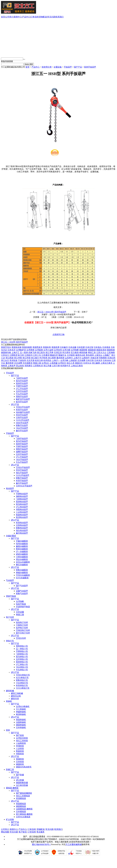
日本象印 (64, 347)
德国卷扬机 (21, 725)
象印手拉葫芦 (22, 431)
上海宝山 (98, 355)
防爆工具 (10, 770)
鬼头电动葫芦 (22, 530)
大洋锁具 (71, 355)
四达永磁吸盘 (22, 559)
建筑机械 (10, 691)
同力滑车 (66, 353)
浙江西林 (52, 358)
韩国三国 (37, 363)
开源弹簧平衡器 (23, 607)
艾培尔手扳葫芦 (23, 467)
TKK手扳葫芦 (22, 460)
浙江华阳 (18, 358)
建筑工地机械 (17, 693)
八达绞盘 (20, 748)
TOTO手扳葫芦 (23, 475)
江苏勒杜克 (38, 366)
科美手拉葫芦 (22, 410)
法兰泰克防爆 (22, 785)
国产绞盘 (20, 735)
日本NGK (87, 363)
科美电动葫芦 (22, 523)
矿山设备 (10, 819)
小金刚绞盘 (21, 743)
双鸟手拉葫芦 (22, 381)
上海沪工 (15, 353)
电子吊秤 (10, 617)
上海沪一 (56, 360)
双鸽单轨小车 (22, 662)
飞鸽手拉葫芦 (22, 378)
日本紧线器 (21, 812)
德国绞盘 (20, 764)
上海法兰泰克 (106, 363)
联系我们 (60, 17)
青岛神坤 (90, 355)
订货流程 (32, 832)
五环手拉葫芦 (22, 391)
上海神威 (54, 363)
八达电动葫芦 (22, 512)
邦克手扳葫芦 (22, 470)
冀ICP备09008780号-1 (41, 844)
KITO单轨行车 (22, 678)
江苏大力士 (101, 353)
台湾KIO (45, 363)
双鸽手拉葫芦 (22, 383)
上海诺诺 (73, 360)
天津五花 (58, 353)
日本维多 (106, 347)
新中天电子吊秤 (23, 633)
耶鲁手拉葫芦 (22, 425)
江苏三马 (37, 355)
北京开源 (30, 360)
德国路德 (92, 350)
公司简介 (9, 17)
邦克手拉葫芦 (22, 415)
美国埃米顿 (16, 347)
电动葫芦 (10, 488)
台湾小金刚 (48, 350)
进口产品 (15, 404)
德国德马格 (6, 353)
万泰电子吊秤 (22, 625)
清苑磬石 (28, 366)
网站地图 (5, 832)
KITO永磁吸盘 (22, 578)
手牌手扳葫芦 (22, 446)
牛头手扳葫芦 (22, 462)
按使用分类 (47, 67)
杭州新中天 (65, 366)
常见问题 (51, 17)
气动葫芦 (10, 580)
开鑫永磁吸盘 (22, 541)
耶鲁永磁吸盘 (22, 570)
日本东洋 (11, 350)
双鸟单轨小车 (22, 657)
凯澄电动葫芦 (22, 517)
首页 (3, 17)
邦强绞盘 (20, 746)
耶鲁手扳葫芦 (22, 478)
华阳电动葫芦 (22, 509)
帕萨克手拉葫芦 (23, 399)
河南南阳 (103, 358)
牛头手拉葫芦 (22, 394)
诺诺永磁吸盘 (22, 554)
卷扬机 (9, 701)
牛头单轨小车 (22, 670)
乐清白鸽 (111, 358)
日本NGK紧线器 (23, 817)
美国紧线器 (21, 804)
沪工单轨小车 (22, 664)
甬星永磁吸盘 (22, 549)
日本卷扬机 (21, 727)
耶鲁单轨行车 (22, 680)
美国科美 (47, 347)
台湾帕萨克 (21, 350)
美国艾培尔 (6, 347)
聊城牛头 (62, 355)
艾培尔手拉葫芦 (23, 407)
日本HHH (107, 360)
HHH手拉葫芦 (22, 423)
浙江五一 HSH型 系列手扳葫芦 (14, 342)
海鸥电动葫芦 (22, 496)
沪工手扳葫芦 (22, 457)
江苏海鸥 (111, 353)
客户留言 (23, 832)
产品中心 (26, 17)
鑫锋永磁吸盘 (22, 546)
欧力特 (21, 355)
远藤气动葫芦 (22, 591)
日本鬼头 (98, 347)
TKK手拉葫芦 (22, 428)
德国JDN (79, 363)
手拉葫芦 (10, 373)
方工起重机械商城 (74, 844)
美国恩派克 (37, 347)
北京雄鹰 (81, 360)
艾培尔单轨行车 (23, 675)
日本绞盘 (20, 762)
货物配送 (43, 17)
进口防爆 (20, 780)
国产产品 (78, 67)
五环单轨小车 (22, 659)
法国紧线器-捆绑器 (24, 809)
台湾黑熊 (30, 350)
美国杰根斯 (27, 347)
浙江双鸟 (41, 353)
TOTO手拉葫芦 (23, 420)
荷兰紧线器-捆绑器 (24, 814)
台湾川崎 (66, 350)
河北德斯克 (28, 363)
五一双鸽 (24, 353)
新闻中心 (18, 17)
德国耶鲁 (83, 350)
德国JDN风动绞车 (24, 767)
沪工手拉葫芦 (22, 389)
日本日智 (89, 347)
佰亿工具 (70, 363)
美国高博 (55, 347)
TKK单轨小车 (22, 667)
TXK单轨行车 (22, 683)
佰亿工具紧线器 (23, 796)
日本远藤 (72, 347)
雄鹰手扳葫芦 (22, 452)
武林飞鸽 (32, 353)
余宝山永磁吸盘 (23, 562)
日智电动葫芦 (22, 525)
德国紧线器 (21, 806)
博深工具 (92, 353)
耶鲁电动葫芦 (22, 528)
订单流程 (35, 17)
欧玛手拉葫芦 (22, 402)
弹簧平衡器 (11, 596)
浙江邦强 (26, 358)
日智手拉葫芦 (22, 418)
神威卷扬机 (21, 712)
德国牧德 (111, 350)
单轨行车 (10, 641)
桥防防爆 (83, 353)
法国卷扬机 (21, 722)
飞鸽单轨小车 (22, 654)
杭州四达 (47, 360)
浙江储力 (35, 358)
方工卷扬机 (21, 709)
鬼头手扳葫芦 (22, 473)
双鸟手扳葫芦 (22, 441)
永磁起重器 (11, 536)
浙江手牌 (49, 353)
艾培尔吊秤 (21, 638)
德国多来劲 (101, 350)
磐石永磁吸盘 (22, 565)
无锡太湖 (94, 358)
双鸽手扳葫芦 (90, 67)
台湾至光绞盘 (22, 738)
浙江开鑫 (47, 366)
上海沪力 (77, 358)
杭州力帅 (39, 360)
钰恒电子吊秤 (22, 622)
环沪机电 (43, 358)
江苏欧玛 (28, 355)
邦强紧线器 (21, 798)
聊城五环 (54, 355)
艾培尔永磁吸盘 (23, 575)
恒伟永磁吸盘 (22, 544)
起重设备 (58, 67)
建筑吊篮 (15, 699)
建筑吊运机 (16, 696)
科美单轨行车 (22, 685)
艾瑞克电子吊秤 (23, 630)
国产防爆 (20, 775)
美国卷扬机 (21, 720)
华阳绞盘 (20, 754)
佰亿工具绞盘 (22, 741)
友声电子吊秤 (22, 628)
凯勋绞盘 (20, 751)
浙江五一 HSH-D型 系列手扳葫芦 (52, 312)
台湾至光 (62, 363)
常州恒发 (13, 360)
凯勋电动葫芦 (22, 515)
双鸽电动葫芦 (22, 502)
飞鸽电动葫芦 (22, 499)
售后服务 (41, 832)
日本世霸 (81, 347)
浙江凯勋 (9, 358)
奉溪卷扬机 (21, 714)
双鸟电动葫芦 (22, 504)
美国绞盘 (20, 759)
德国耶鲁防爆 (22, 783)
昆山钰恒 (20, 366)
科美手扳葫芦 (22, 481)
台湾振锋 (39, 350)
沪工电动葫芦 (22, 507)
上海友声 (11, 366)
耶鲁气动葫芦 (22, 594)
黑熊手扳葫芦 (22, 449)
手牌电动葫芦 (22, 494)
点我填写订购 (58, 335)
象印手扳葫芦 (22, 483)
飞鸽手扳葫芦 (22, 439)
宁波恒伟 (22, 360)
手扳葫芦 (68, 67)
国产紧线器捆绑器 (24, 793)
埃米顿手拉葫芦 (23, 412)
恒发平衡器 (21, 604)
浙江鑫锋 (96, 363)
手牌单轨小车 (22, 651)
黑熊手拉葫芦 (22, 397)
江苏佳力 (5, 355)
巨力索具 (75, 353)
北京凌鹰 (18, 363)
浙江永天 (5, 360)
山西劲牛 (86, 358)
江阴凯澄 (13, 355)
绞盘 (8, 730)
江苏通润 (45, 355)
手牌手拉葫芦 (22, 386)
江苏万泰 (56, 366)
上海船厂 (107, 355)
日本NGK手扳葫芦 (24, 486)
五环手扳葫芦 (22, 454)
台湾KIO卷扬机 (23, 706)
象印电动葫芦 (22, 533)
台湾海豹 (75, 350)
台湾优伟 (58, 350)
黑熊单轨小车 (22, 646)
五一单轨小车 (22, 649)
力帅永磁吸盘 (22, 557)
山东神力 (69, 358)
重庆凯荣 (60, 358)
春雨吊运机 (80, 355)
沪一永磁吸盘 (22, 552)
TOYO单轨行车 (23, 688)
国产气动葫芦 (22, 586)
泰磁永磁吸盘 (22, 573)
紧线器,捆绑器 (12, 788)
